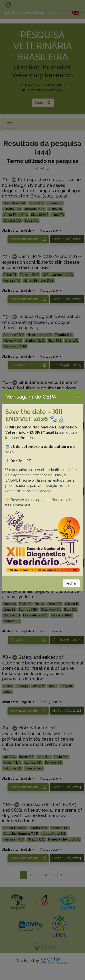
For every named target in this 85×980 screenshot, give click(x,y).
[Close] (78, 395)
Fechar (71, 583)
